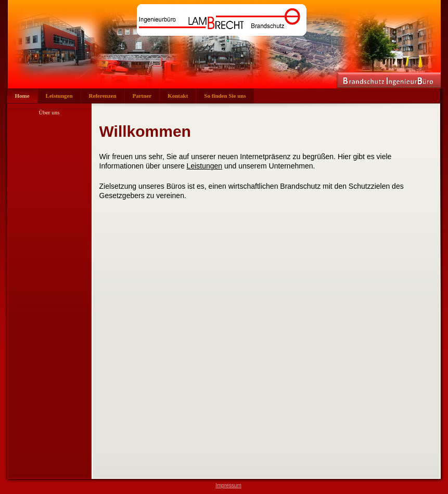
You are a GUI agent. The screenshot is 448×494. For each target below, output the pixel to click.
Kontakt (178, 96)
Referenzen (103, 96)
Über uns (49, 112)
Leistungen (59, 96)
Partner (142, 96)
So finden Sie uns (225, 96)
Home (22, 96)
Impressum (228, 485)
